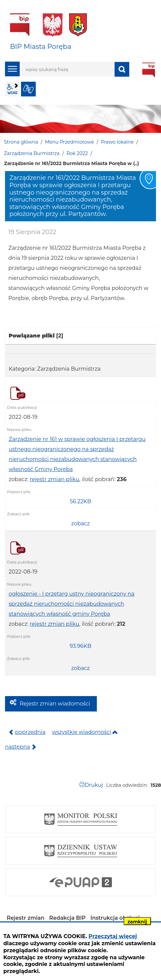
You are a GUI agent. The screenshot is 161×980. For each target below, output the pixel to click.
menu (12, 69)
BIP (149, 70)
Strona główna (21, 142)
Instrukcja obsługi (115, 918)
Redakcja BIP (67, 918)
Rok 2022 (77, 153)
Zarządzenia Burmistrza (32, 153)
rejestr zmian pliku (54, 479)
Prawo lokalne (117, 142)
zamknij (137, 922)
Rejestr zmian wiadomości (55, 704)
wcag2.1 (12, 89)
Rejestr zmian (26, 918)
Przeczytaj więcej (113, 936)
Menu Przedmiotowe (70, 142)
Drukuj (94, 785)
